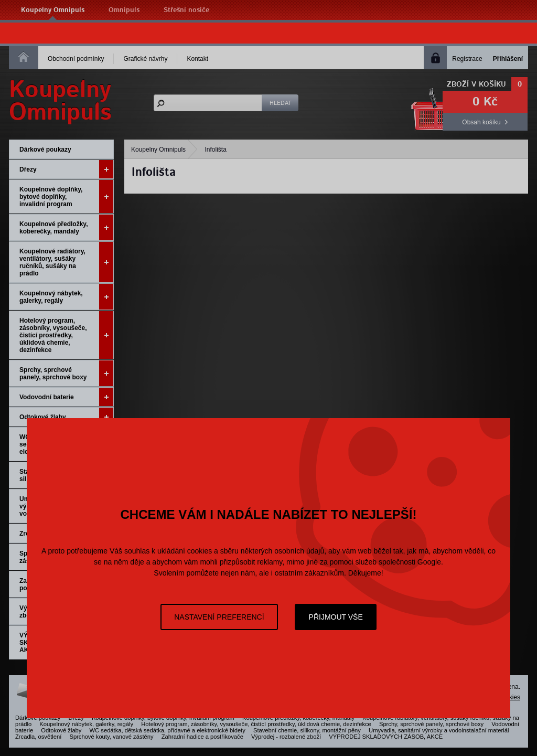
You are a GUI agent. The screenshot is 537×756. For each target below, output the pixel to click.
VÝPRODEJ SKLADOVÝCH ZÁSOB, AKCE (386, 737)
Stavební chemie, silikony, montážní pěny (307, 730)
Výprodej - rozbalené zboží (286, 737)
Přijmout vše (336, 617)
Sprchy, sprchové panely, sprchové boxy (66, 373)
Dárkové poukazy (45, 150)
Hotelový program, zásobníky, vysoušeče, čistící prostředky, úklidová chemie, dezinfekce (66, 335)
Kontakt (197, 59)
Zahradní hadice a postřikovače (202, 737)
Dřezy (66, 169)
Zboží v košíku (476, 84)
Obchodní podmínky (76, 59)
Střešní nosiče (186, 10)
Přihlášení (508, 59)
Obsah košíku (481, 122)
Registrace (467, 59)
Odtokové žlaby (66, 417)
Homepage (24, 57)
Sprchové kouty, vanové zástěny (111, 737)
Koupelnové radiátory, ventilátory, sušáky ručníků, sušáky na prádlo (66, 262)
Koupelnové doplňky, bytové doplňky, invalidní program (66, 196)
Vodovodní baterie (66, 397)
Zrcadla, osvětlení (38, 737)
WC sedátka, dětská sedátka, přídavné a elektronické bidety (168, 730)
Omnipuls (124, 10)
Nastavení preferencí (219, 617)
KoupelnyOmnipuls (60, 101)
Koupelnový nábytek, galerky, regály (66, 297)
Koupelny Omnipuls (53, 10)
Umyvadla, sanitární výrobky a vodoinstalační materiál (439, 730)
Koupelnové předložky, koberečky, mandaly (66, 227)
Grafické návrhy (145, 59)
